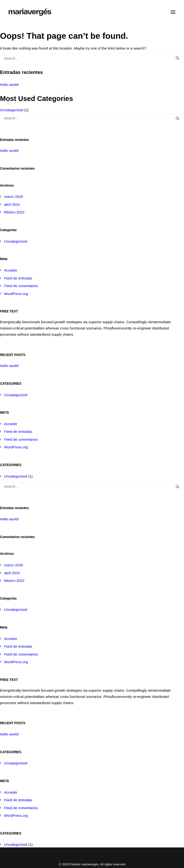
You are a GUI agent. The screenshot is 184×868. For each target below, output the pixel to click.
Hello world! (9, 85)
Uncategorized (12, 110)
